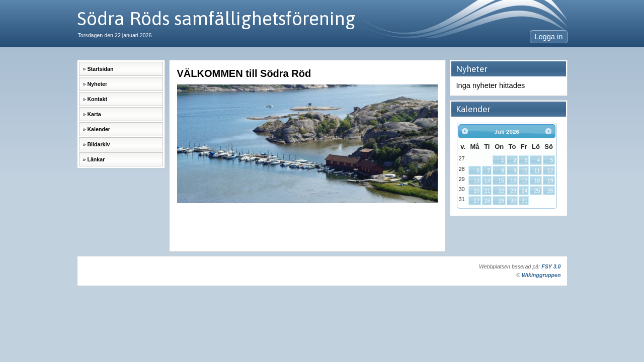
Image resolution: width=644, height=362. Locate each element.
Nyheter (97, 84)
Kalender (99, 129)
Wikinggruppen (541, 275)
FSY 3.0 (551, 266)
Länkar (96, 159)
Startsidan (100, 69)
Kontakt (97, 99)
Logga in (548, 37)
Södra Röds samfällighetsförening (216, 18)
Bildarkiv (98, 144)
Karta (94, 114)
